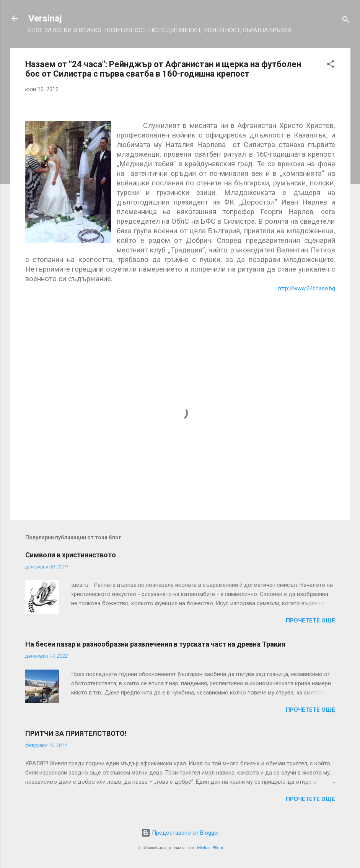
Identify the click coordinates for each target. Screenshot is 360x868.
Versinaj (45, 18)
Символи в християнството (71, 555)
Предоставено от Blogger (180, 833)
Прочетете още (310, 621)
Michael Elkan (210, 848)
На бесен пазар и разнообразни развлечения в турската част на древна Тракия (155, 644)
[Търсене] (346, 21)
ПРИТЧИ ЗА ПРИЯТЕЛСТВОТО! (76, 733)
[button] (331, 65)
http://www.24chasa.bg (307, 288)
